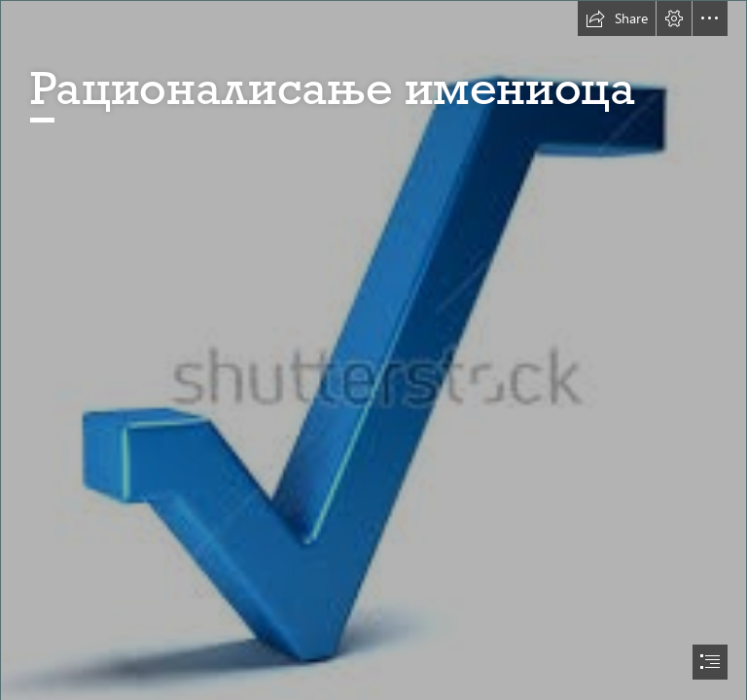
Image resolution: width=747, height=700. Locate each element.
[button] (617, 18)
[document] (373, 350)
